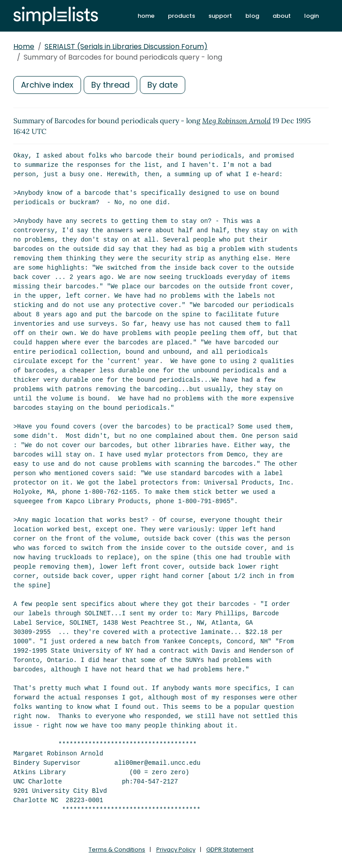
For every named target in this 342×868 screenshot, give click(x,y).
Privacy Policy (176, 850)
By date (163, 85)
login (311, 16)
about (282, 16)
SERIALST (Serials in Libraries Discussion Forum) (126, 46)
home (146, 16)
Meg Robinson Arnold (236, 121)
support (220, 16)
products (181, 16)
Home (24, 46)
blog (252, 16)
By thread (110, 85)
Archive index (47, 85)
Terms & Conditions (117, 850)
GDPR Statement (230, 850)
